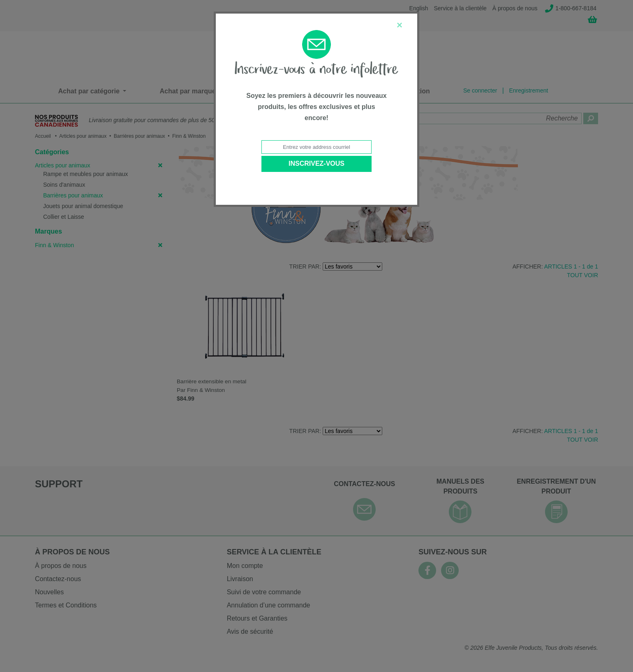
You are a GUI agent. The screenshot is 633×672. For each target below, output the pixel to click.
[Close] (400, 25)
